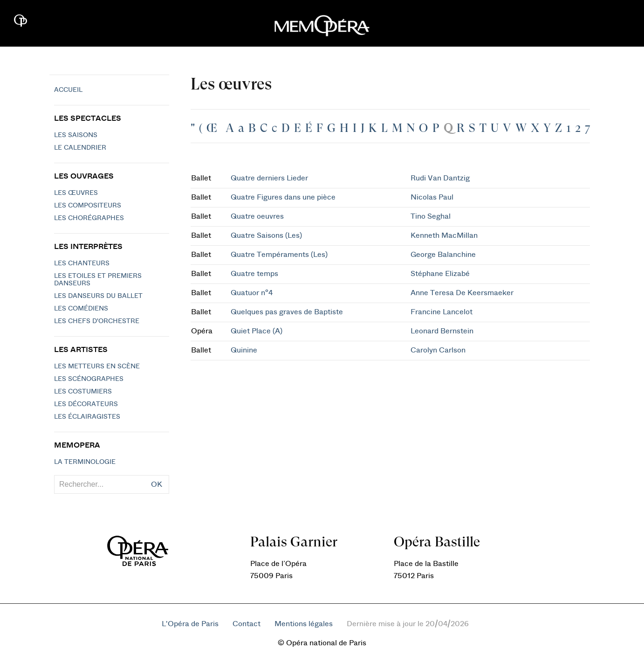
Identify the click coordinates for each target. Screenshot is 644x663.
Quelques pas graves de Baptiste (287, 312)
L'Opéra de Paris (190, 624)
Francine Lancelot (442, 312)
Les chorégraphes (89, 218)
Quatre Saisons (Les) (266, 235)
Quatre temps (254, 274)
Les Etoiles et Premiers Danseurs (98, 280)
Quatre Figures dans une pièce (283, 197)
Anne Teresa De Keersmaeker (462, 293)
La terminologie (85, 462)
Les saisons (76, 135)
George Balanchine (443, 255)
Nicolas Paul (432, 197)
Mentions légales (304, 624)
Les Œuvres (76, 193)
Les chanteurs (82, 263)
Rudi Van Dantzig (440, 178)
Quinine (244, 350)
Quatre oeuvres (257, 216)
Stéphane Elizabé (440, 274)
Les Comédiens (81, 309)
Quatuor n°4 (252, 293)
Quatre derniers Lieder (269, 178)
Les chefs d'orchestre (97, 321)
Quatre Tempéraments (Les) (279, 255)
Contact (247, 624)
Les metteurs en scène (97, 366)
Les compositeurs (88, 206)
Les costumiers (83, 392)
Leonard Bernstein (442, 331)
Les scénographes (89, 379)
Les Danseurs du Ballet (98, 296)
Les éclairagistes (87, 417)
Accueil (68, 90)
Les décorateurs (86, 404)
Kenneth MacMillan (444, 235)
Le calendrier (80, 148)
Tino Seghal (431, 216)
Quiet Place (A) (257, 331)
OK (157, 484)
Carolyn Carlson (438, 350)
